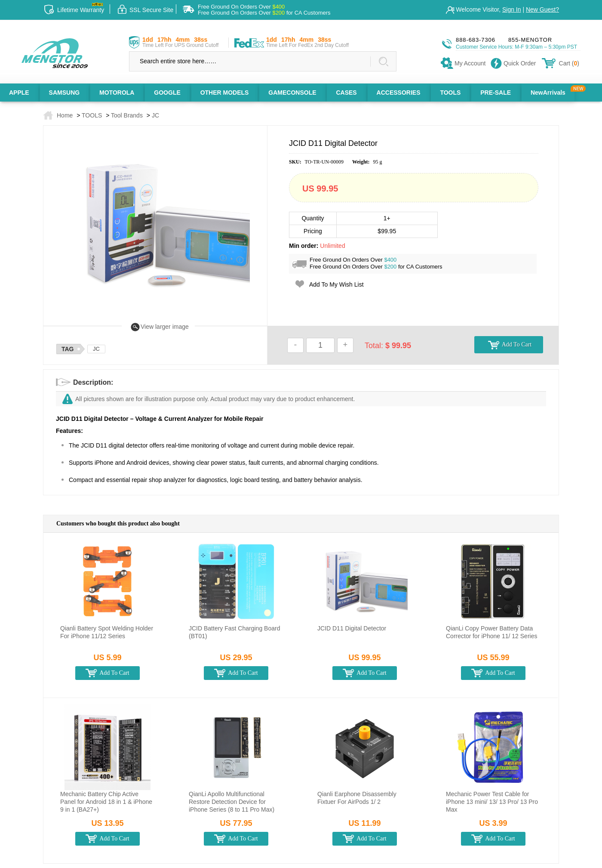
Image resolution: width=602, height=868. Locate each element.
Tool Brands (127, 115)
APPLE (19, 93)
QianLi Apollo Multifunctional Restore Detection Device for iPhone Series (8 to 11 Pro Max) (232, 802)
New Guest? (542, 9)
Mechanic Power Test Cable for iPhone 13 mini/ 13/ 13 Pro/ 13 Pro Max (492, 802)
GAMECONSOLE (292, 93)
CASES (346, 93)
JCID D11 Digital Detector (352, 628)
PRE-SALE (496, 93)
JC (155, 115)
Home (65, 115)
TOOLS (450, 93)
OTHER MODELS (225, 93)
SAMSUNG (64, 93)
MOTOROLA (117, 93)
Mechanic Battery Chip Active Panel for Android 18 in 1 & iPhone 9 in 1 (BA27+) (106, 802)
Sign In (512, 9)
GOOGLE (167, 93)
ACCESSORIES (399, 93)
